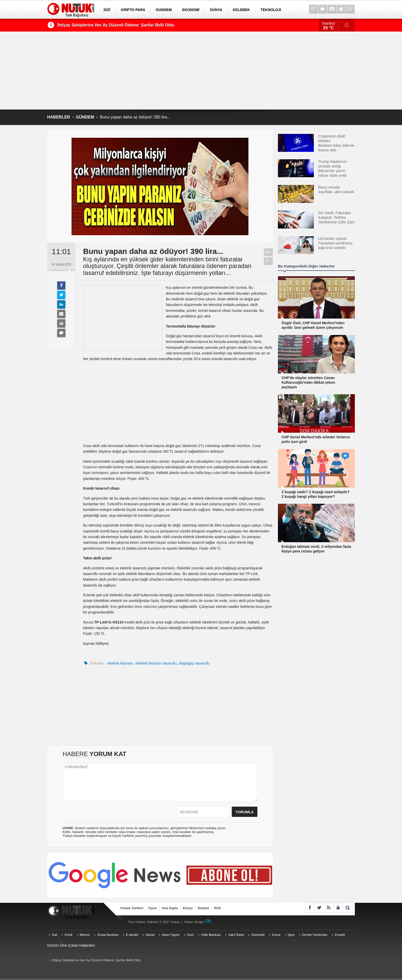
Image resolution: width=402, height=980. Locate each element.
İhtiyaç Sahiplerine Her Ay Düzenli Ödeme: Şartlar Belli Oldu (116, 25)
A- (268, 261)
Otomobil (258, 935)
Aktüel (150, 935)
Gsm (190, 935)
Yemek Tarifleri (132, 908)
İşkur (291, 935)
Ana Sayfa (170, 908)
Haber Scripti (194, 922)
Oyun (153, 908)
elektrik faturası (120, 663)
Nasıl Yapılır (171, 935)
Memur (85, 935)
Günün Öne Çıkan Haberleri (71, 945)
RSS (218, 908)
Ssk (55, 935)
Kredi (68, 935)
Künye (188, 908)
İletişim (203, 908)
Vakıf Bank (236, 935)
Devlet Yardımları (315, 935)
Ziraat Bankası (108, 935)
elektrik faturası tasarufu (156, 663)
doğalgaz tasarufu (194, 663)
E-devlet (132, 935)
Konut (276, 935)
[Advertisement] (201, 71)
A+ (268, 252)
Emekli (340, 935)
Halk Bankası (211, 935)
